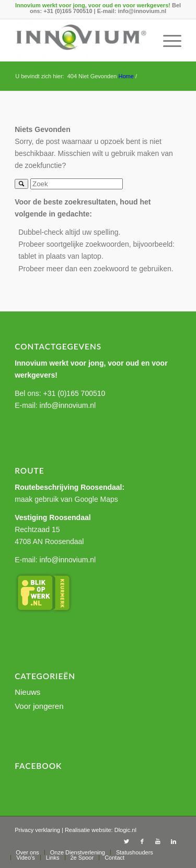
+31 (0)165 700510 (68, 11)
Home (126, 76)
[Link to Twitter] (126, 841)
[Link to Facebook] (142, 841)
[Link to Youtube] (158, 841)
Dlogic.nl (125, 830)
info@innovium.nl (142, 11)
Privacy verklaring (37, 830)
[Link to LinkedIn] (174, 841)
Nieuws (27, 692)
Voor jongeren (39, 706)
